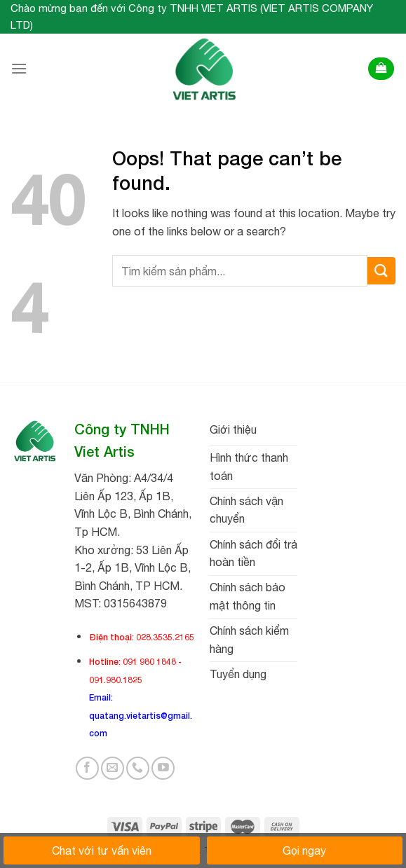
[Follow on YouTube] (163, 768)
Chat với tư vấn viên (102, 850)
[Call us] (138, 768)
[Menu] (19, 68)
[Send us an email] (113, 768)
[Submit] (381, 271)
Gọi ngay (304, 850)
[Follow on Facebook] (87, 768)
